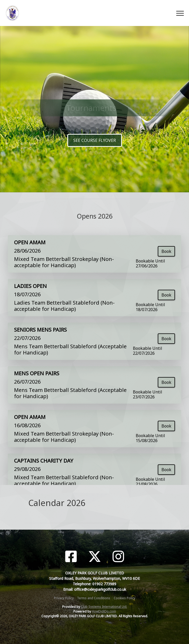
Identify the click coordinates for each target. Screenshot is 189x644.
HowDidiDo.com (104, 611)
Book (166, 251)
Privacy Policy (64, 598)
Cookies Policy (124, 598)
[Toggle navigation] (180, 13)
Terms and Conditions (94, 598)
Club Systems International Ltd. (104, 607)
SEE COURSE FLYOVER (95, 140)
